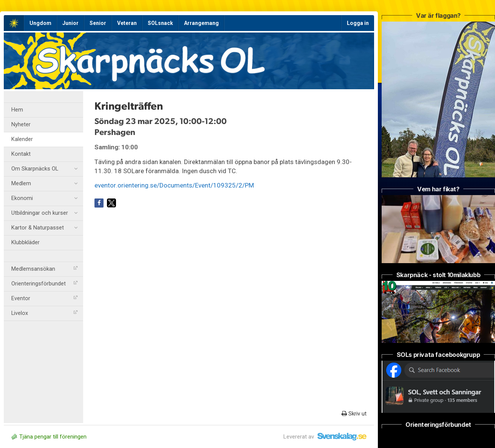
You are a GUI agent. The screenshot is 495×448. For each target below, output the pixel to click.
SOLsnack (160, 23)
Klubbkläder (26, 243)
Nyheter (21, 125)
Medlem (44, 184)
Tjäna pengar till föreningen (49, 437)
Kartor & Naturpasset (44, 228)
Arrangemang (201, 23)
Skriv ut (354, 414)
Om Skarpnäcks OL (44, 169)
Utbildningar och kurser (44, 213)
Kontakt (21, 154)
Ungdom (40, 23)
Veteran (127, 23)
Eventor (44, 298)
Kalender (22, 139)
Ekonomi (44, 198)
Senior (98, 23)
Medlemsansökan (44, 269)
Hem (17, 110)
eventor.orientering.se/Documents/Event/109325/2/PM (174, 185)
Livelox (44, 313)
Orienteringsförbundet (44, 284)
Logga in (358, 23)
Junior (70, 23)
